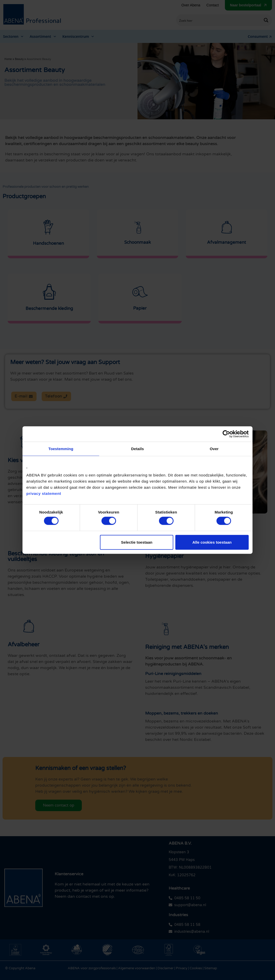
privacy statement (44, 493)
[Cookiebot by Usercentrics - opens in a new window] (226, 434)
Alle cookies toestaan (212, 542)
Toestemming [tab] (61, 449)
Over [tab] (214, 449)
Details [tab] (137, 449)
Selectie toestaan (137, 542)
